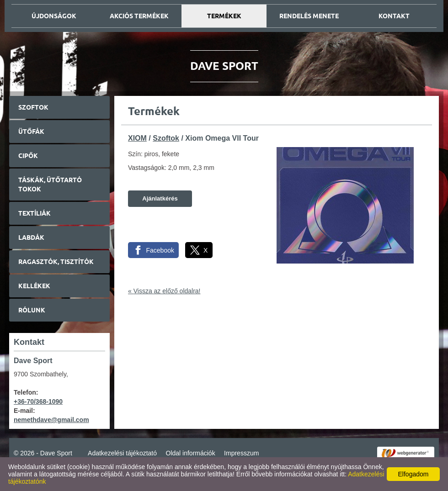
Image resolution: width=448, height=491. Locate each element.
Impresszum (241, 453)
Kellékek (34, 286)
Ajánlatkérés (160, 198)
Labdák (31, 238)
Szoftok (33, 107)
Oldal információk (191, 453)
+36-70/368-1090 (38, 401)
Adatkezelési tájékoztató (122, 453)
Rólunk (32, 310)
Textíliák (35, 213)
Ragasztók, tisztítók (56, 262)
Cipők (28, 156)
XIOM (137, 138)
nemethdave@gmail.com (51, 420)
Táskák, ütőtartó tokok (50, 185)
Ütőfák (31, 132)
